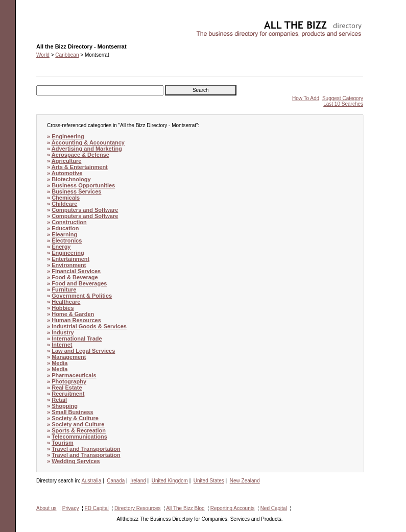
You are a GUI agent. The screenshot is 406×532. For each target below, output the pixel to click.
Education (65, 228)
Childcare (64, 204)
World (43, 55)
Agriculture (67, 161)
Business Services (76, 191)
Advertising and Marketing (87, 149)
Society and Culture (78, 424)
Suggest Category (343, 98)
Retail (59, 400)
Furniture (64, 289)
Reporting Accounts (233, 508)
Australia (91, 481)
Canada (116, 481)
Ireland (138, 481)
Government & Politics (82, 296)
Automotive (67, 173)
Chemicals (66, 198)
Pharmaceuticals (74, 375)
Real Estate (67, 388)
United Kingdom (170, 481)
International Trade (77, 338)
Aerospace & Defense (80, 155)
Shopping (65, 406)
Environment (69, 265)
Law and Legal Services (83, 351)
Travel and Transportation (86, 449)
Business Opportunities (83, 185)
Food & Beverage (75, 277)
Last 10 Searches (343, 104)
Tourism (63, 443)
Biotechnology (71, 179)
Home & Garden (73, 314)
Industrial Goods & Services (89, 326)
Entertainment (70, 259)
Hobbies (63, 308)
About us (46, 508)
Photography (69, 381)
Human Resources (76, 320)
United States (209, 481)
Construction (69, 222)
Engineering (68, 136)
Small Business (72, 412)
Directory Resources (138, 508)
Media (59, 363)
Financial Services (76, 271)
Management (69, 357)
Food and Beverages (79, 283)
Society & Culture (75, 418)
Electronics (67, 240)
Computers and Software (85, 210)
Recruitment (68, 394)
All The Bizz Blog (185, 508)
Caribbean (67, 55)
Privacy (71, 508)
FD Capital (97, 508)
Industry (63, 332)
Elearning (64, 234)
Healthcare (66, 302)
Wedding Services (76, 461)
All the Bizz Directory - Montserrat (74, 23)
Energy (61, 247)
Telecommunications (79, 437)
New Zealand (245, 481)
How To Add (306, 98)
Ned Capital (274, 508)
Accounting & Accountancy (88, 142)
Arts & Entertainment (80, 167)
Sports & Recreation (79, 430)
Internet (62, 345)
